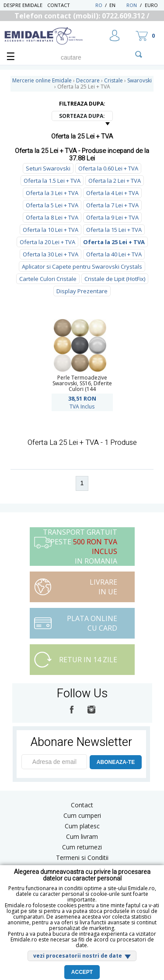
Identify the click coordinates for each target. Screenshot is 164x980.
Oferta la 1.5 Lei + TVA (52, 181)
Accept (82, 972)
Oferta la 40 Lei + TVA (114, 254)
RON (132, 5)
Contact (59, 5)
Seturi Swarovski (48, 168)
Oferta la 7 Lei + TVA (112, 205)
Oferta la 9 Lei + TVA (112, 217)
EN (117, 5)
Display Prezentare (82, 291)
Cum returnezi (82, 847)
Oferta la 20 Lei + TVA (47, 242)
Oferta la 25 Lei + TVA (114, 242)
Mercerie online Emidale (42, 80)
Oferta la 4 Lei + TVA (112, 193)
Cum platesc (82, 826)
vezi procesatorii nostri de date (78, 956)
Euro (151, 5)
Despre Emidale (23, 5)
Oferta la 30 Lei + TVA (51, 254)
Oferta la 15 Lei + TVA (114, 230)
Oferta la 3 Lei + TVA (52, 193)
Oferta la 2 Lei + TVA (115, 181)
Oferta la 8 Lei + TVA (52, 217)
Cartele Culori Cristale (48, 279)
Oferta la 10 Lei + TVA (51, 230)
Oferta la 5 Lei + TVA (52, 205)
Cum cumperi (82, 815)
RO (99, 5)
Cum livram (82, 836)
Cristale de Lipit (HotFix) (115, 279)
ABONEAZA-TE (116, 762)
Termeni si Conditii (82, 857)
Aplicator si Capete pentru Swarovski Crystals (82, 266)
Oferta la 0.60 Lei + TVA (108, 168)
